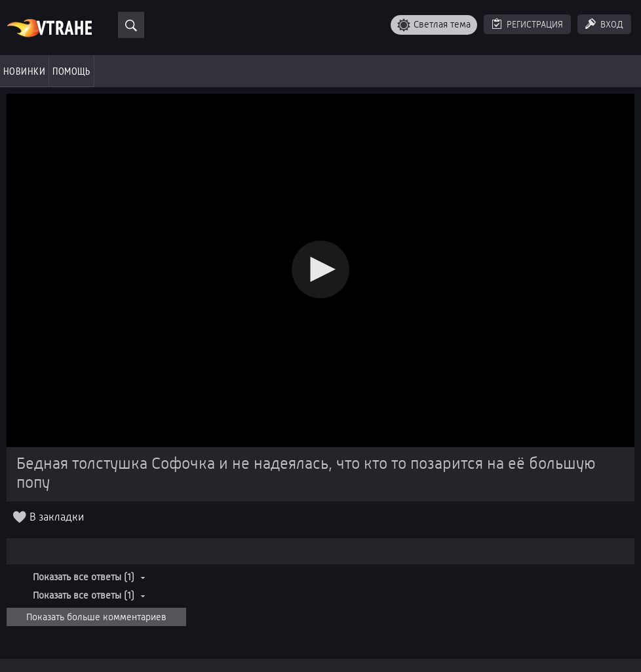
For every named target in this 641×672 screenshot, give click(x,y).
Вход (612, 24)
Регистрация (535, 24)
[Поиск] (131, 25)
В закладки (57, 517)
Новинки (24, 71)
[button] (320, 269)
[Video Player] (320, 270)
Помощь (71, 71)
